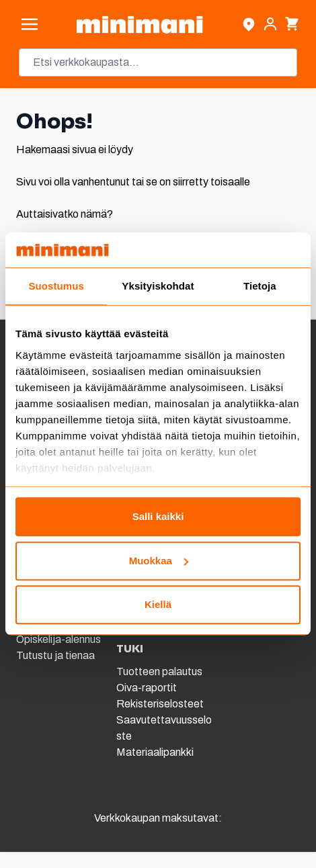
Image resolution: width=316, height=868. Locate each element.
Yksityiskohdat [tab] (158, 287)
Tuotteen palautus (160, 671)
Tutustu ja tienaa (55, 655)
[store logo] (139, 25)
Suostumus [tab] (56, 287)
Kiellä (158, 605)
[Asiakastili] (270, 24)
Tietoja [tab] (260, 287)
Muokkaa (159, 561)
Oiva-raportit (147, 688)
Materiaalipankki (155, 752)
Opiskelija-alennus (58, 639)
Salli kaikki (158, 517)
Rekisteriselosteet (160, 704)
